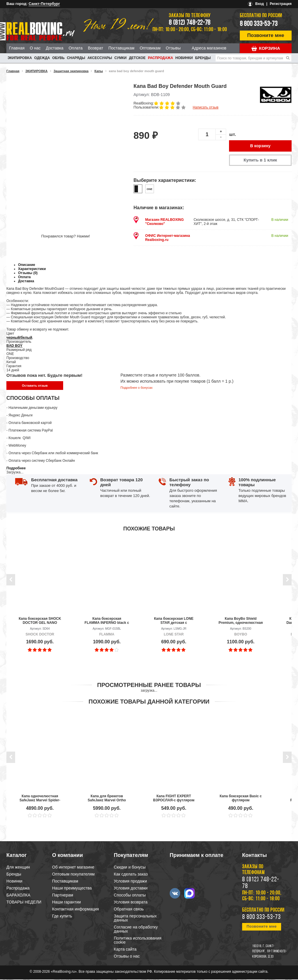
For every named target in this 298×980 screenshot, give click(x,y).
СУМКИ (120, 58)
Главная (17, 48)
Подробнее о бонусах (136, 388)
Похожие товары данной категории (149, 702)
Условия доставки (131, 889)
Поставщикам (121, 48)
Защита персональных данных (135, 919)
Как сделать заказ (131, 875)
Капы (99, 71)
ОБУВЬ (58, 58)
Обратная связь (129, 910)
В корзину (260, 146)
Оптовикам (150, 48)
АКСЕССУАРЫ (100, 58)
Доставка (55, 48)
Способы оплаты (130, 896)
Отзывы (173, 48)
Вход (260, 4)
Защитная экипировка (71, 71)
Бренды (203, 58)
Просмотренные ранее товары (149, 686)
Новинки (184, 58)
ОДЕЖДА (42, 58)
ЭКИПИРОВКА (20, 58)
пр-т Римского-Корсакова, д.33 (269, 955)
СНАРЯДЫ (76, 58)
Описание (27, 265)
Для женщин (18, 868)
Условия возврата (131, 903)
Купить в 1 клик (260, 160)
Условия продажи (130, 882)
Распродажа (160, 58)
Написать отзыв (205, 107)
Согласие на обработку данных (136, 930)
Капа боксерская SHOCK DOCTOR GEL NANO (40, 621)
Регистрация (281, 4)
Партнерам (63, 896)
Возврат (96, 48)
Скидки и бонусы (130, 868)
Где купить (62, 917)
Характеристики (32, 269)
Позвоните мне (266, 35)
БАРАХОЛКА (18, 896)
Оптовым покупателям (73, 875)
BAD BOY (14, 346)
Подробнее (16, 469)
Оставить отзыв (35, 386)
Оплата (76, 48)
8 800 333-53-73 (259, 24)
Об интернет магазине (73, 868)
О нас (35, 48)
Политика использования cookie (138, 941)
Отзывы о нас (127, 957)
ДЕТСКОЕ (137, 58)
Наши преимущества (72, 889)
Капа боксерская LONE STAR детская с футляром (174, 621)
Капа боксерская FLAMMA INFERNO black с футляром (107, 621)
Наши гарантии (66, 903)
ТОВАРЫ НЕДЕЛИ (24, 903)
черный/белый (19, 338)
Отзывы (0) (28, 274)
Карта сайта (125, 950)
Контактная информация (76, 910)
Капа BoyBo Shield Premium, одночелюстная (241, 621)
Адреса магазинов (209, 48)
